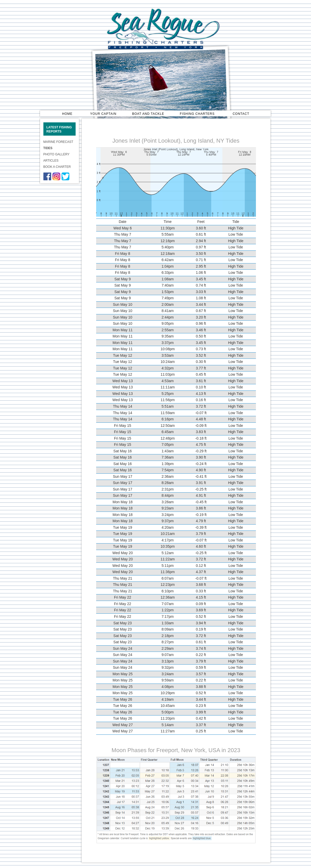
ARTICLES (51, 161)
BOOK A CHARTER (57, 167)
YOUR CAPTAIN (103, 114)
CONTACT (241, 114)
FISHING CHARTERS (197, 114)
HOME (67, 114)
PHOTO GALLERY (57, 154)
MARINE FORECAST (58, 142)
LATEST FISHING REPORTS (59, 129)
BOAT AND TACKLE (148, 114)
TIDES (48, 148)
